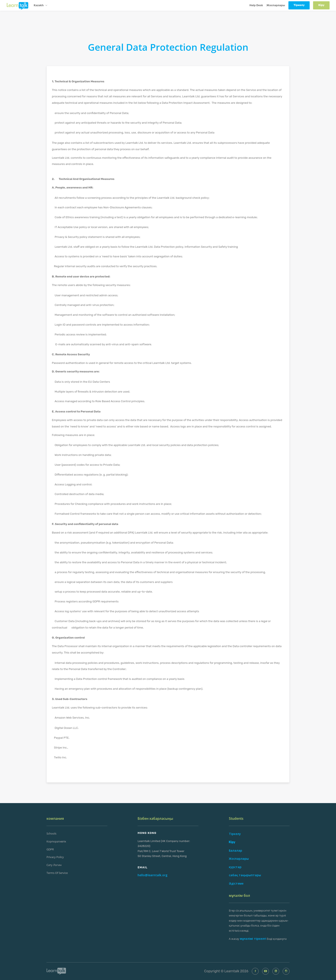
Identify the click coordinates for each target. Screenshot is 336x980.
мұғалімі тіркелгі (253, 939)
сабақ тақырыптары (245, 875)
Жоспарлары (276, 5)
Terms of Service (57, 873)
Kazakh (40, 6)
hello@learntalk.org (152, 875)
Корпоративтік (56, 841)
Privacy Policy (55, 857)
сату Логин (54, 865)
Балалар (235, 850)
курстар (235, 867)
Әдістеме (236, 883)
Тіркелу (235, 834)
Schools (51, 833)
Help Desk (256, 5)
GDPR (50, 849)
